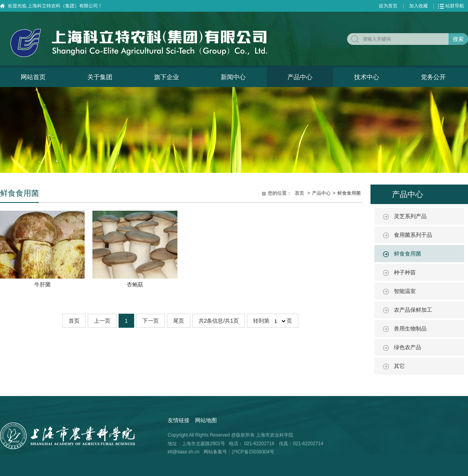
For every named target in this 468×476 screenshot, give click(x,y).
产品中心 (300, 77)
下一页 (151, 321)
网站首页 (33, 77)
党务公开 (433, 77)
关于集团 (100, 77)
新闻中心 (233, 77)
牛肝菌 (43, 284)
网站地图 (206, 420)
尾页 (179, 321)
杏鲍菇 (135, 284)
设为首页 (388, 6)
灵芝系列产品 (410, 216)
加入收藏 (418, 6)
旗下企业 (167, 77)
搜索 (458, 39)
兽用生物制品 (410, 329)
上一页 (102, 321)
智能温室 (405, 291)
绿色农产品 (408, 347)
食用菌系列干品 (413, 235)
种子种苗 (405, 272)
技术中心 (367, 77)
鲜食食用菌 (408, 254)
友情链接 (179, 420)
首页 (300, 193)
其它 (399, 366)
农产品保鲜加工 (413, 310)
